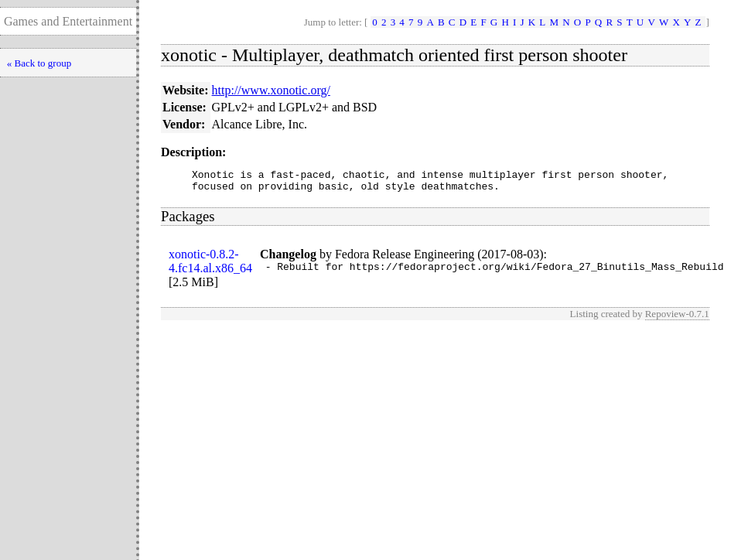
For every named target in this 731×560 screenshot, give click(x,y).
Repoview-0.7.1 (677, 318)
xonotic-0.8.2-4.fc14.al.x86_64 (210, 266)
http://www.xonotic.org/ (271, 90)
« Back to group (39, 63)
